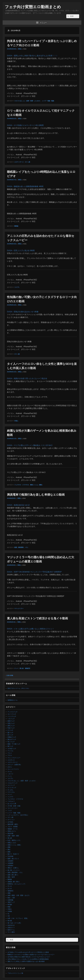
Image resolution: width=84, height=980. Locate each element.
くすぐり (10, 774)
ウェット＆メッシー (14, 758)
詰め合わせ (11, 925)
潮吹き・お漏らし (13, 868)
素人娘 (22, 668)
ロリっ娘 (27, 162)
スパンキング (12, 788)
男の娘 (10, 921)
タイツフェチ (12, 714)
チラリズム (11, 792)
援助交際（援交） (13, 824)
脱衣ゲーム (11, 930)
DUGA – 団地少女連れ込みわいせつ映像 (23, 312)
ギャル (10, 772)
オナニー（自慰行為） (15, 765)
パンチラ (10, 797)
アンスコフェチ (13, 712)
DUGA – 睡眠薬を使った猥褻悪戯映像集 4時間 (25, 186)
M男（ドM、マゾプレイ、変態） (18, 918)
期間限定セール (13, 700)
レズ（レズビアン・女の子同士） (18, 815)
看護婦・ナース (13, 829)
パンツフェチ (12, 716)
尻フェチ (10, 735)
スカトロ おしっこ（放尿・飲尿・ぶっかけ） (28, 101)
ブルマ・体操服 (13, 827)
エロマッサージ (19, 162)
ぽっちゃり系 (12, 804)
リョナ (10, 810)
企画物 (10, 911)
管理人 (20, 49)
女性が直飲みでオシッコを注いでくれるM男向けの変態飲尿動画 (28, 959)
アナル (10, 755)
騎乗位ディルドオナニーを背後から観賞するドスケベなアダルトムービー (31, 955)
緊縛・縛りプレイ (13, 859)
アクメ (10, 753)
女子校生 (10, 822)
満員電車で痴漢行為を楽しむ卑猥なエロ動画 (36, 495)
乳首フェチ (11, 728)
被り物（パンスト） (14, 870)
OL (8, 914)
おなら (10, 767)
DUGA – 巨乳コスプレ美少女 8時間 (21, 251)
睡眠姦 (16, 226)
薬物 (9, 893)
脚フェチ (10, 746)
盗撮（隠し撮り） (13, 875)
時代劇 (10, 905)
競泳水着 (10, 833)
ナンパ (16, 668)
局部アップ (11, 902)
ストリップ (11, 785)
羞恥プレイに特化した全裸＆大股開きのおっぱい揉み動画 (26, 961)
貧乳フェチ (11, 726)
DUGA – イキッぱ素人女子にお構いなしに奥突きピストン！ (31, 629)
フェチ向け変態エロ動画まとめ (33, 7)
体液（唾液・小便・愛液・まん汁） (19, 895)
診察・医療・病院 (13, 836)
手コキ (10, 886)
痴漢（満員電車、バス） (22, 547)
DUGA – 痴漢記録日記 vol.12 (18, 505)
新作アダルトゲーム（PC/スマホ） (19, 688)
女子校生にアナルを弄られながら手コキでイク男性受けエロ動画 (28, 952)
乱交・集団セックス (14, 840)
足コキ (10, 888)
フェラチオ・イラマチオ (22, 485)
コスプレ (17, 287)
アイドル (10, 751)
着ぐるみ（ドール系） (15, 923)
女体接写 (10, 861)
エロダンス (11, 760)
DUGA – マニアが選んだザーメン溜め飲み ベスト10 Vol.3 (30, 445)
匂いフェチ (11, 742)
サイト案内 (11, 932)
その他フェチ (12, 749)
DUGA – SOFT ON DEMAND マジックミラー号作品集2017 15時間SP (34, 572)
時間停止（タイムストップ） (17, 884)
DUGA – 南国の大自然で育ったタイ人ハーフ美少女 (27, 378)
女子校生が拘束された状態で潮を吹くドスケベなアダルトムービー (29, 957)
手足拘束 (10, 856)
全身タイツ (11, 928)
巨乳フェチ (11, 723)
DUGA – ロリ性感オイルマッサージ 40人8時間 (25, 125)
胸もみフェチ (12, 739)
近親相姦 (10, 900)
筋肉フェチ (11, 721)
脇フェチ (10, 733)
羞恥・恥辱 (11, 877)
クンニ (10, 776)
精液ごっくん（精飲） (37, 485)
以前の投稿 (9, 675)
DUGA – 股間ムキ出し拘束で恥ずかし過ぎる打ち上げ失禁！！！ (32, 56)
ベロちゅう (11, 801)
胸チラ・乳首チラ (13, 854)
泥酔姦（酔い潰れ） (14, 882)
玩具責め (10, 865)
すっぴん (10, 790)
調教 (9, 847)
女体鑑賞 (10, 863)
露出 (9, 849)
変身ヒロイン (12, 831)
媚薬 (9, 852)
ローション (11, 820)
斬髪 (9, 907)
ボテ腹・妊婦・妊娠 (14, 806)
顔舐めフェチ (12, 737)
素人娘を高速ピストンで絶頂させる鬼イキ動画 (37, 618)
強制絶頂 (27, 668)
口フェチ (10, 730)
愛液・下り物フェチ (14, 744)
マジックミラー (19, 609)
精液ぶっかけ (12, 843)
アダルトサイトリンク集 (15, 973)
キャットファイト (13, 769)
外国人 (16, 421)
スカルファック (13, 783)
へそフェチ (11, 719)
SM (9, 916)
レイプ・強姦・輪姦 (48, 101)
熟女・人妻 (11, 898)
